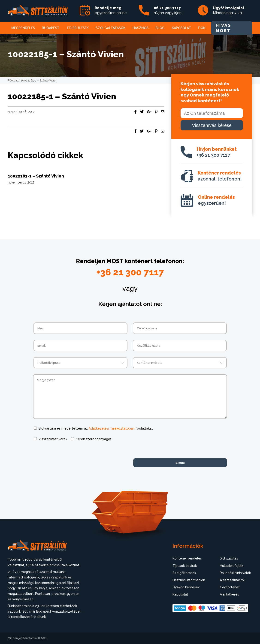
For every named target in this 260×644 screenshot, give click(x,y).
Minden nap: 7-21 (229, 10)
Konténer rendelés (187, 558)
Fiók (202, 28)
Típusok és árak (185, 566)
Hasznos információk (189, 580)
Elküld (180, 463)
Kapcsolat (181, 28)
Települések (78, 28)
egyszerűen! (216, 200)
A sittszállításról (232, 580)
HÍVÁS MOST (223, 28)
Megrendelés (23, 28)
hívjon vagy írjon (168, 10)
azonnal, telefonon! (220, 176)
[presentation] (68, 456)
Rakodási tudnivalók (235, 573)
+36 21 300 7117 (217, 152)
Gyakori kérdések (186, 587)
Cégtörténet (230, 587)
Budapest (51, 28)
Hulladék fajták (231, 566)
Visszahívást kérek (53, 439)
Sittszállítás (229, 558)
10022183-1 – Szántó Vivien (36, 176)
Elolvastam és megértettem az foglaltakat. (96, 428)
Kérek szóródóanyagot (94, 439)
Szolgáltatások (110, 28)
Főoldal (13, 81)
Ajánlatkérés (229, 594)
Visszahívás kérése (212, 125)
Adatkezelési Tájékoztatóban (112, 428)
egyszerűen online (111, 10)
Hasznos (141, 28)
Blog (160, 28)
